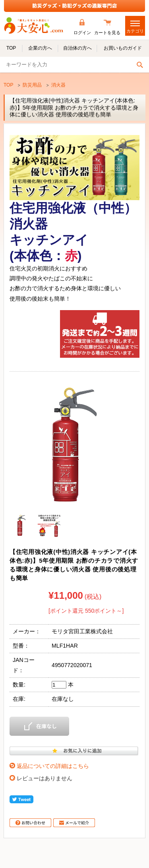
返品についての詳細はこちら (53, 766)
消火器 (58, 85)
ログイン (82, 33)
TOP (8, 85)
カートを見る (107, 33)
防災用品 (32, 85)
